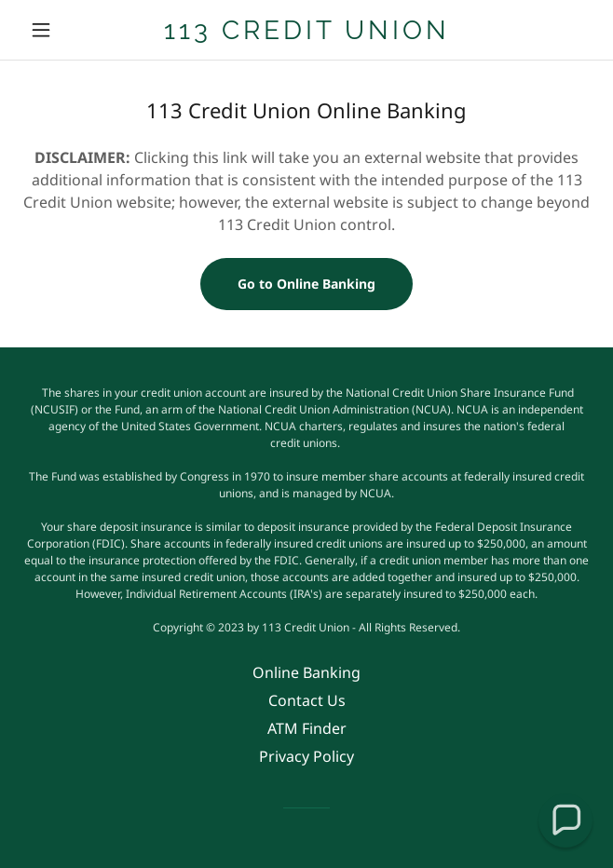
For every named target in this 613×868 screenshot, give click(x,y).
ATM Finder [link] (307, 728)
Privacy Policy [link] (306, 756)
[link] (307, 30)
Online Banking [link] (306, 672)
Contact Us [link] (307, 700)
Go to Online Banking (306, 284)
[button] (65, 30)
